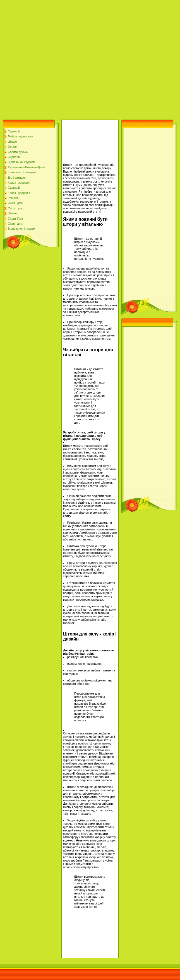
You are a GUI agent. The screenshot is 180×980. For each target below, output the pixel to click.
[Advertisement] (58, 58)
